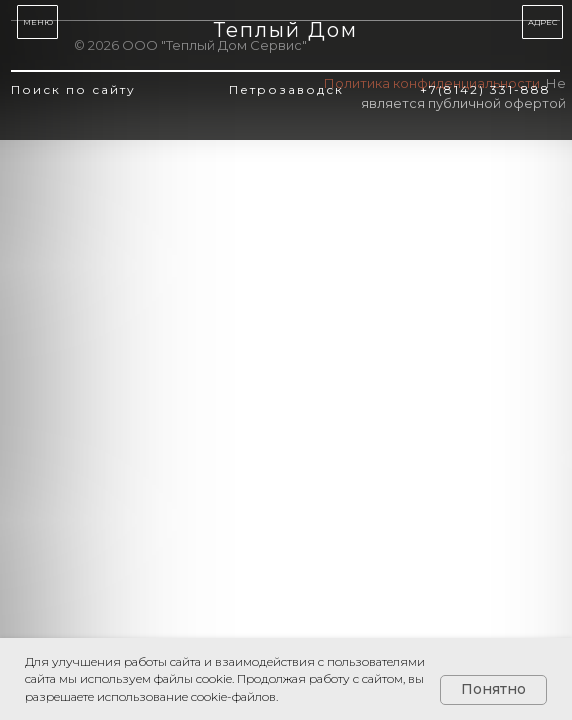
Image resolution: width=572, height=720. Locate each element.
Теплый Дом (286, 30)
